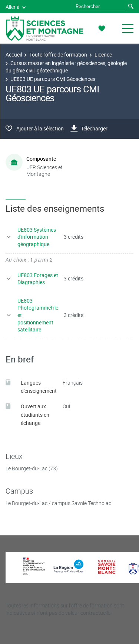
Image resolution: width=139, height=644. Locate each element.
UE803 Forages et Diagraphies (38, 279)
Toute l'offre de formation (58, 54)
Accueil (14, 54)
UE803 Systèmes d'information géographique (37, 237)
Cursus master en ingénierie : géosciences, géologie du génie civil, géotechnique (66, 67)
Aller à (16, 7)
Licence (103, 54)
